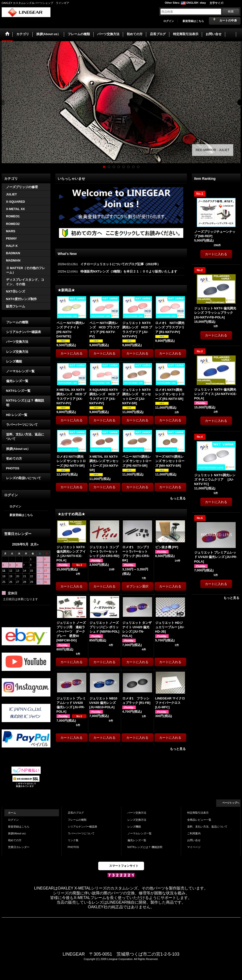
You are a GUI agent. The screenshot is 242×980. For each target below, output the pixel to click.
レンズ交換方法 (17, 352)
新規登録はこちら (193, 21)
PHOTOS (13, 468)
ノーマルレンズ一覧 (20, 371)
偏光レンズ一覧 (17, 381)
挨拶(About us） (18, 449)
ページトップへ (231, 803)
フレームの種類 (17, 322)
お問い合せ (194, 840)
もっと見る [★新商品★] (178, 498)
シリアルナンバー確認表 (24, 332)
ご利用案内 (194, 833)
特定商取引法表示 (198, 813)
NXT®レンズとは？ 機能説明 (25, 403)
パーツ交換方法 (17, 342)
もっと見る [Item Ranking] (231, 598)
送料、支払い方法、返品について (25, 437)
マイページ (194, 847)
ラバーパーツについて (22, 425)
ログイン (169, 21)
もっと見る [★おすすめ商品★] (178, 749)
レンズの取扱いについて (24, 478)
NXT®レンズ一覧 (18, 391)
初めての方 (14, 459)
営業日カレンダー (19, 847)
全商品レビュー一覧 (199, 820)
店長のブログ (76, 813)
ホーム (12, 813)
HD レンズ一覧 (17, 415)
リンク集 (73, 840)
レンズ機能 (14, 361)
